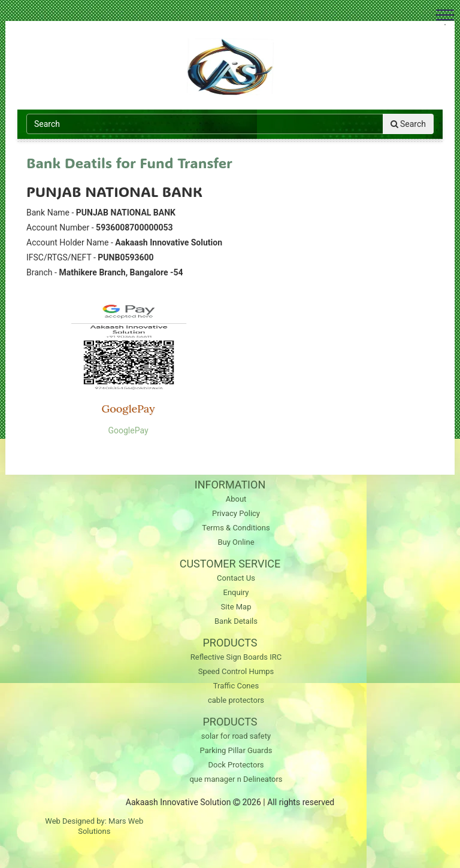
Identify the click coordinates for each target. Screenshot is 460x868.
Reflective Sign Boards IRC (236, 657)
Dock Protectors (236, 765)
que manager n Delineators (236, 779)
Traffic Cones (236, 686)
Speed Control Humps (236, 671)
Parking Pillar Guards (236, 750)
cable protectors (236, 700)
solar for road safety (236, 736)
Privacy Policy (236, 513)
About (236, 499)
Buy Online (236, 542)
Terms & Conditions (236, 528)
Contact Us (236, 578)
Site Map (236, 607)
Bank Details (236, 621)
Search (408, 124)
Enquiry (236, 592)
